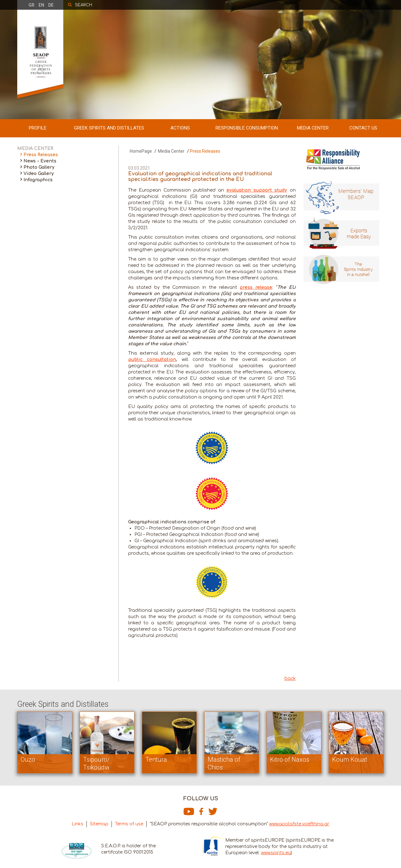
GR (31, 5)
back (290, 678)
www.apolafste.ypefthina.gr (299, 824)
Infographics (38, 180)
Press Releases (41, 155)
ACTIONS (180, 128)
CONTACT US (363, 128)
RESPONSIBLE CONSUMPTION (247, 128)
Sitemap (99, 824)
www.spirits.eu (276, 853)
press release (256, 287)
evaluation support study (257, 190)
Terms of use (129, 824)
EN (41, 5)
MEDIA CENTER (313, 128)
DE (51, 5)
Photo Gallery (39, 167)
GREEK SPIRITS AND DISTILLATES (109, 128)
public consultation (152, 360)
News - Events (40, 161)
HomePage (141, 151)
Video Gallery (39, 174)
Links (78, 824)
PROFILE (38, 128)
